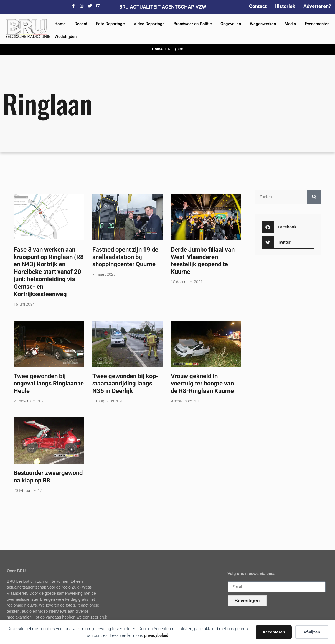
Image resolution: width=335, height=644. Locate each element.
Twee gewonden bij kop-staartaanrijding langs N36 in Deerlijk (125, 384)
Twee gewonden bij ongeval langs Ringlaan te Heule (49, 384)
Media (290, 24)
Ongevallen (231, 24)
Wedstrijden (66, 37)
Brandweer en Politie (193, 24)
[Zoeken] (314, 197)
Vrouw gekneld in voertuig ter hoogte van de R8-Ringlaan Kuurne (202, 384)
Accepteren (274, 632)
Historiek (285, 6)
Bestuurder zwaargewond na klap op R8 (48, 476)
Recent (81, 24)
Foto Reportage (110, 24)
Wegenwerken (263, 24)
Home (60, 24)
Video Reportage (149, 24)
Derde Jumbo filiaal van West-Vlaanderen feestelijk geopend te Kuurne (203, 261)
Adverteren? (317, 6)
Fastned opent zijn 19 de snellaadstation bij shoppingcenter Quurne (125, 257)
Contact (258, 6)
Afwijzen (312, 632)
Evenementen (317, 24)
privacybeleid (156, 635)
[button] (288, 227)
